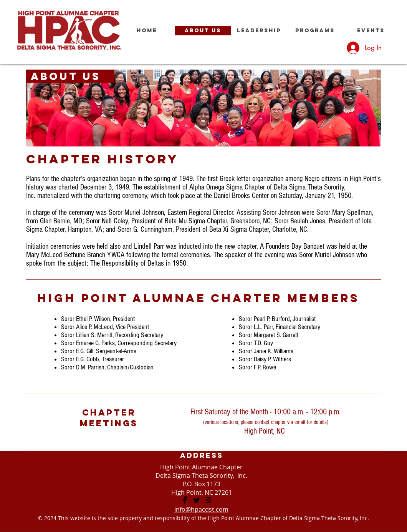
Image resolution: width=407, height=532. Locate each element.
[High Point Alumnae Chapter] (185, 500)
